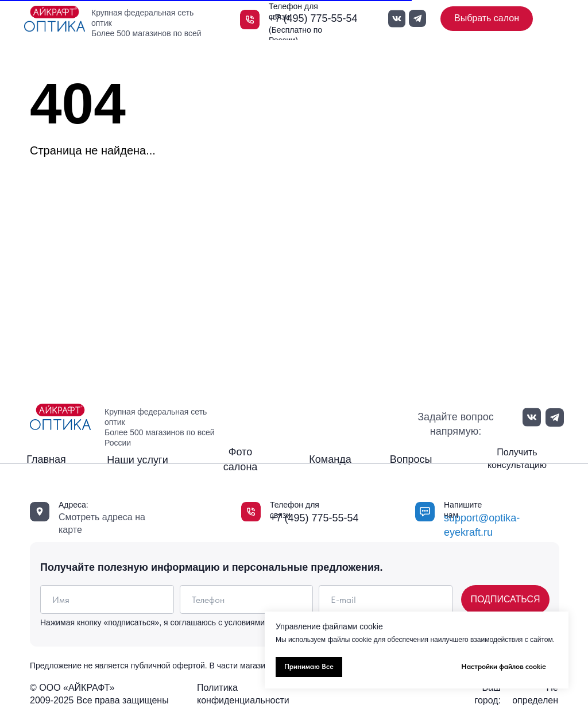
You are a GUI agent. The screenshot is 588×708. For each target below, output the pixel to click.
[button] (517, 459)
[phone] (247, 599)
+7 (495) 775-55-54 (313, 18)
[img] (55, 19)
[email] (386, 599)
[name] (107, 599)
